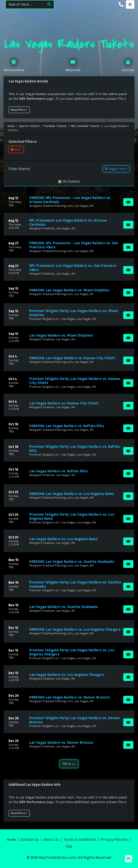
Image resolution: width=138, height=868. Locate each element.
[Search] (25, 4)
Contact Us (30, 840)
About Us (51, 840)
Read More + (19, 110)
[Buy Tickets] (128, 202)
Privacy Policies (114, 840)
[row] (69, 201)
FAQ (69, 847)
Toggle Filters (116, 169)
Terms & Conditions (80, 840)
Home (11, 840)
